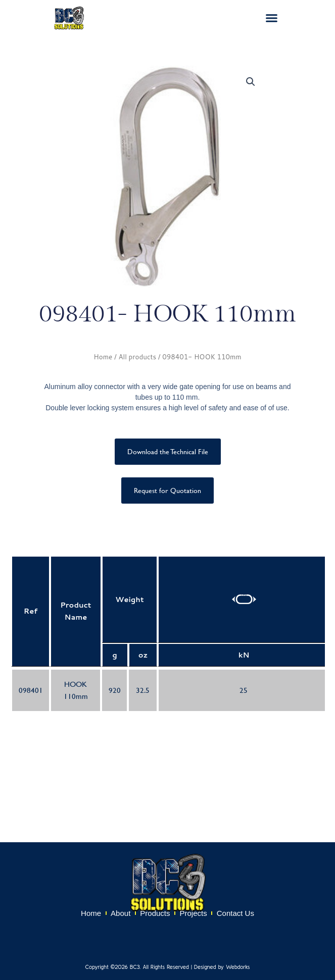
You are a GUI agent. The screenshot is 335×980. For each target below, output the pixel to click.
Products (155, 913)
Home (103, 357)
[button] (272, 18)
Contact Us (235, 913)
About (121, 913)
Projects (194, 913)
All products (137, 357)
